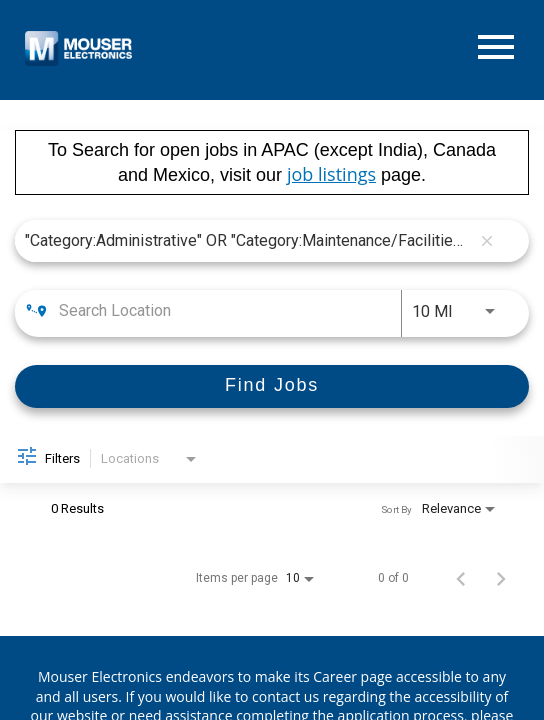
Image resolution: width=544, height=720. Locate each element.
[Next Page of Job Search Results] (501, 578)
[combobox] (247, 240)
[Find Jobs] (272, 386)
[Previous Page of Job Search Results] (461, 578)
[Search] (272, 386)
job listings (331, 174)
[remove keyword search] (487, 241)
